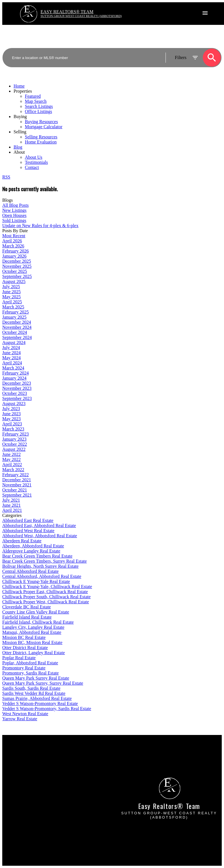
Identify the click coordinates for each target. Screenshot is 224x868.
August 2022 (14, 449)
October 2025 (15, 271)
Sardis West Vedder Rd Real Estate (34, 693)
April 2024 (12, 363)
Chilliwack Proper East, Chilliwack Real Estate (45, 592)
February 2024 (16, 373)
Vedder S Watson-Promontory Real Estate (40, 703)
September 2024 (17, 337)
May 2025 (11, 297)
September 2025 (17, 276)
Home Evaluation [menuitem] (41, 142)
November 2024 (17, 327)
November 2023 (17, 388)
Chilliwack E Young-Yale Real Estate (36, 581)
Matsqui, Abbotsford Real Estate (32, 632)
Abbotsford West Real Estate (28, 531)
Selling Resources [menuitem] (41, 137)
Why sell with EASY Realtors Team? (150, 756)
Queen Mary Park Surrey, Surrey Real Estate (43, 683)
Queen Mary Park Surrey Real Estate (36, 678)
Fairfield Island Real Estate (27, 617)
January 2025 (14, 317)
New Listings (14, 210)
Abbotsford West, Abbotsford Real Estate (40, 536)
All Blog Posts (15, 205)
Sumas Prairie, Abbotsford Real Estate (37, 698)
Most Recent (14, 236)
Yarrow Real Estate (20, 719)
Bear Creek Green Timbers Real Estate (37, 556)
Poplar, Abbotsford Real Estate (30, 663)
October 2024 (15, 332)
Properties (23, 91)
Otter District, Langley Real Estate (34, 653)
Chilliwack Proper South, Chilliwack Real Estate (46, 597)
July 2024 (11, 348)
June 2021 (11, 505)
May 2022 (11, 459)
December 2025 (17, 261)
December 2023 (17, 383)
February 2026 (16, 251)
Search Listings (16, 766)
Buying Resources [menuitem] (41, 122)
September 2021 (17, 495)
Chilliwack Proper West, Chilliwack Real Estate (46, 602)
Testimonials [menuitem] (36, 162)
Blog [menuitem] (18, 147)
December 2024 (17, 322)
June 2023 (11, 414)
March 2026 (13, 246)
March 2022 (13, 470)
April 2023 (12, 424)
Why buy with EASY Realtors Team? (36, 756)
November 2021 (17, 485)
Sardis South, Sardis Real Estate (31, 688)
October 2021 (15, 490)
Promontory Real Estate (24, 668)
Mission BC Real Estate (24, 637)
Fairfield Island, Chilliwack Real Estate (38, 622)
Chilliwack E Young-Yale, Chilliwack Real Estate (47, 587)
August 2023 (14, 403)
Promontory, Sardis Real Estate (31, 673)
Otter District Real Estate (25, 648)
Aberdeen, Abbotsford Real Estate (33, 546)
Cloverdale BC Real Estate (27, 607)
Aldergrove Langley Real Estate (31, 551)
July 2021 (11, 500)
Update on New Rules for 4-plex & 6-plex (40, 226)
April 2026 (12, 241)
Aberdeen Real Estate (22, 541)
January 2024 (14, 378)
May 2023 (11, 419)
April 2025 (12, 302)
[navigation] (112, 127)
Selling (20, 132)
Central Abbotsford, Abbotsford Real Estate (42, 576)
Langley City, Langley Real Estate (33, 627)
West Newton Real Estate (25, 714)
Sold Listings (14, 220)
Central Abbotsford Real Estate (31, 571)
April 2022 (12, 465)
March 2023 (13, 429)
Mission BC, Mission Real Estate (32, 642)
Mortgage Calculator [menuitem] (44, 127)
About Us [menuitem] (34, 157)
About (19, 152)
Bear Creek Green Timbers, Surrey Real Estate (44, 561)
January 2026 (14, 256)
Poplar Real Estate (19, 658)
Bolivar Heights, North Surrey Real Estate (40, 566)
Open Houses (14, 215)
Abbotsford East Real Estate (28, 520)
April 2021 (12, 510)
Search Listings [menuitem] (39, 106)
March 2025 (13, 307)
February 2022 (16, 475)
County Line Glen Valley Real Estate (36, 612)
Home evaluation (132, 761)
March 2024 (13, 368)
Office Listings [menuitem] (38, 111)
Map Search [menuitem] (36, 101)
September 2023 (17, 398)
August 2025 (14, 281)
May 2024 (11, 358)
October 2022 (15, 444)
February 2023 (16, 434)
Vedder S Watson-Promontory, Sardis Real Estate (47, 709)
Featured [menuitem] (33, 96)
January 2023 (14, 439)
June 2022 (11, 454)
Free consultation (132, 766)
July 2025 (11, 287)
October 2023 (15, 393)
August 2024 (14, 342)
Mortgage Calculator (21, 761)
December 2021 (17, 480)
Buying (20, 117)
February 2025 (16, 312)
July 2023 (11, 409)
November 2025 (17, 266)
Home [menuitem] (19, 86)
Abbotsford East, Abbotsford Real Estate (39, 526)
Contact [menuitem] (32, 167)
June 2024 (11, 353)
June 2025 (11, 292)
